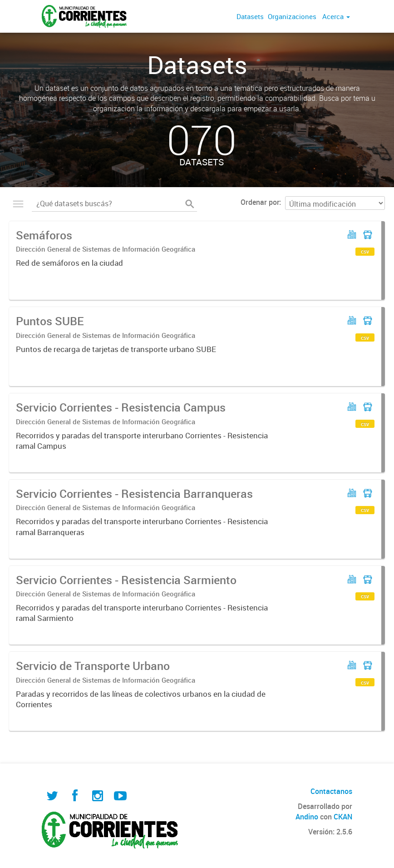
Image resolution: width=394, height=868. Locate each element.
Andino (307, 817)
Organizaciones (292, 16)
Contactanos (331, 791)
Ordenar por (260, 202)
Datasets (250, 16)
